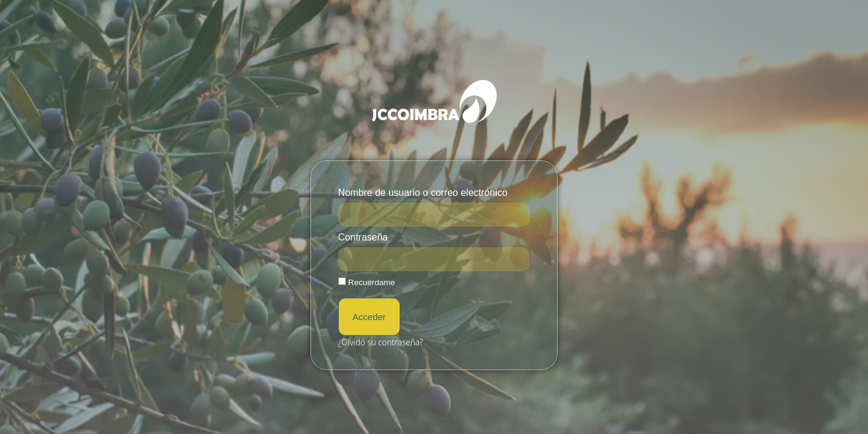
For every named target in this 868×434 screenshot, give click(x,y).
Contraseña (363, 237)
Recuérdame (367, 282)
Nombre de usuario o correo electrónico (423, 193)
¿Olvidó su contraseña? (381, 342)
